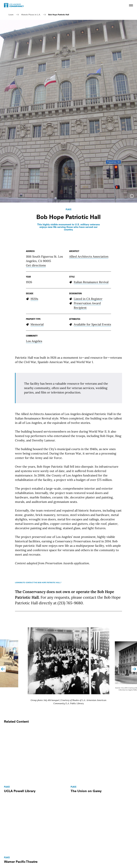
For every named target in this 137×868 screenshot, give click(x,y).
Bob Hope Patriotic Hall (59, 15)
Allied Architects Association (89, 314)
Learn (11, 15)
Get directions (36, 323)
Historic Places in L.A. (31, 15)
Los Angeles (34, 399)
